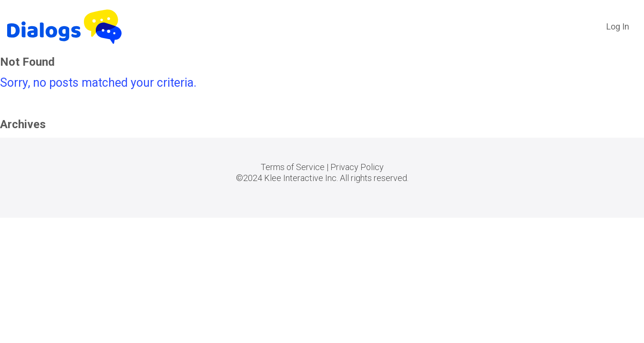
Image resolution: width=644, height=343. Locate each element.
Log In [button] (618, 26)
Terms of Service (293, 167)
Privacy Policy (357, 167)
